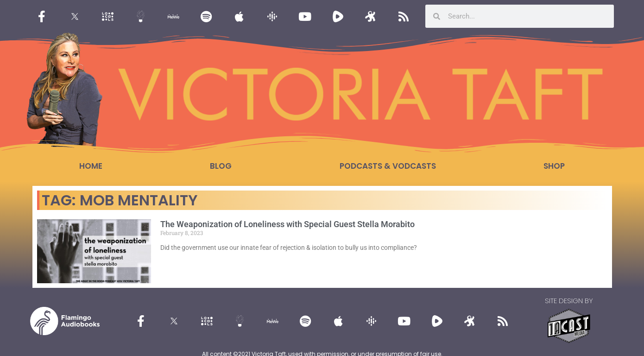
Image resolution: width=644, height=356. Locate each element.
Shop (554, 166)
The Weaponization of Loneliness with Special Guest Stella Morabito (287, 224)
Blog (221, 166)
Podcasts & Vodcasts (388, 166)
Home (91, 166)
